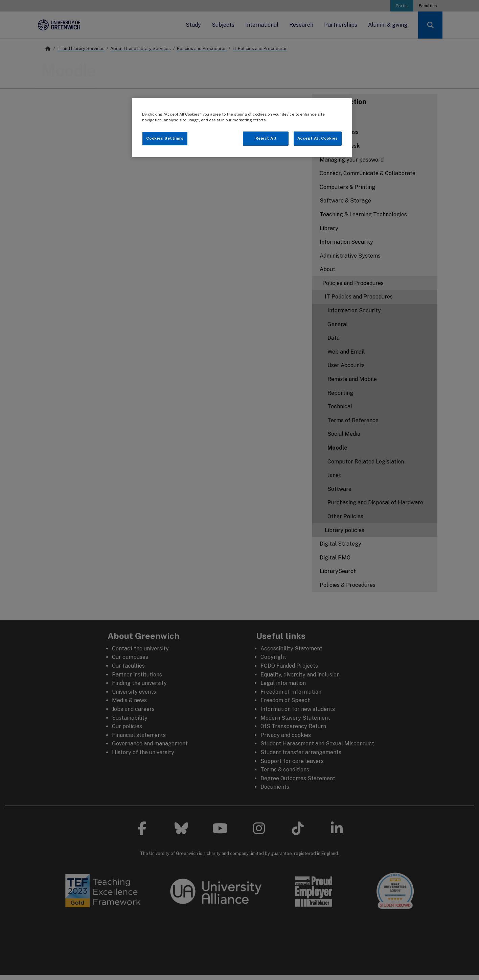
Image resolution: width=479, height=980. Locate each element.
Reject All (266, 138)
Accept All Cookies (318, 138)
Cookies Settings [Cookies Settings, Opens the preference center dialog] (165, 138)
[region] (242, 128)
